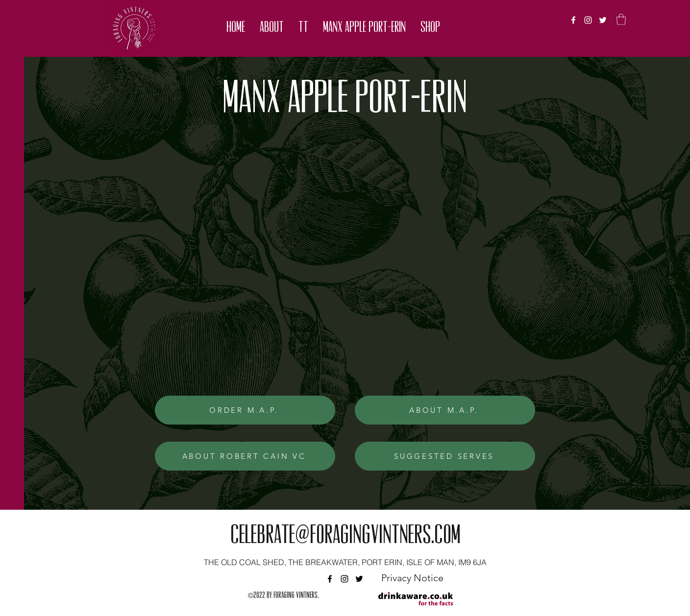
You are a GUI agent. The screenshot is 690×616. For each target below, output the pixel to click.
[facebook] (573, 20)
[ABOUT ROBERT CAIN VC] (245, 456)
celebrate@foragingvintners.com (345, 537)
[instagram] (588, 20)
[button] (272, 28)
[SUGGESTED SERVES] (445, 456)
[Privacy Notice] (412, 578)
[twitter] (603, 20)
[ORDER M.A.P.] (245, 410)
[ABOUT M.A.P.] (445, 410)
